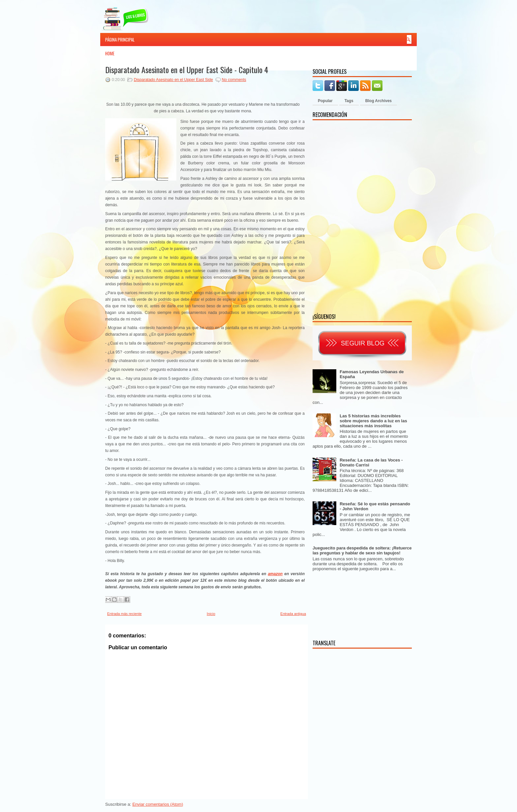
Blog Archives (379, 101)
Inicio (211, 614)
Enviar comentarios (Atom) (158, 804)
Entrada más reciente (124, 614)
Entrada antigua (293, 614)
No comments (234, 80)
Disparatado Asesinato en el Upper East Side (173, 80)
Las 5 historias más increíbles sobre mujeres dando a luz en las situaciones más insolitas (373, 421)
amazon (275, 574)
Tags (349, 101)
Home (110, 53)
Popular (325, 101)
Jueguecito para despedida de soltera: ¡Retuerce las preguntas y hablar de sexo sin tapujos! (362, 550)
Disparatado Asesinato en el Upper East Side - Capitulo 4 (187, 70)
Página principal (120, 40)
